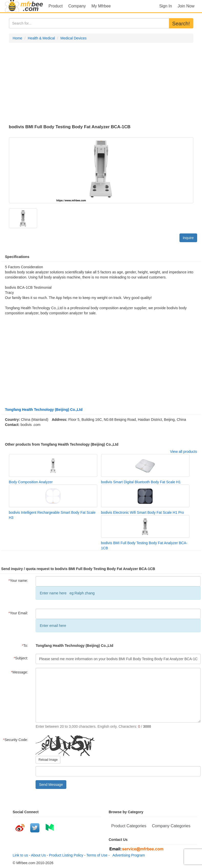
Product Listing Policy (66, 855)
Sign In (166, 6)
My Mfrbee (101, 6)
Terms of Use (97, 855)
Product (56, 6)
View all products (184, 452)
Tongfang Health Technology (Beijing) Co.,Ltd (44, 410)
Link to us (20, 855)
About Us (38, 855)
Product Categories (129, 826)
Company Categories (171, 826)
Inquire (188, 238)
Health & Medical (41, 38)
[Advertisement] (101, 84)
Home (18, 38)
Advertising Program (128, 855)
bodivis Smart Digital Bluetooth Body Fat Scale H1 (141, 482)
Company (77, 6)
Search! (181, 24)
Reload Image (48, 760)
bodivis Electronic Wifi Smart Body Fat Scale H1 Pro (143, 512)
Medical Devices (73, 38)
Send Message (51, 785)
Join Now (186, 6)
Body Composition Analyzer (31, 482)
